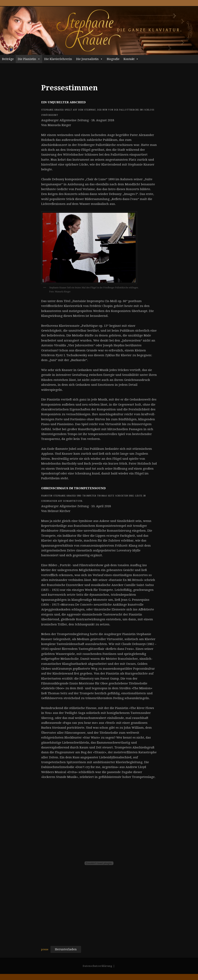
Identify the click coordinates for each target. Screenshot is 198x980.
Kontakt (131, 59)
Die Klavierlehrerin (58, 59)
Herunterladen (66, 949)
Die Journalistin (89, 59)
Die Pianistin (29, 59)
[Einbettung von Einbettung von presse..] (99, 863)
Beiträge (8, 59)
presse (45, 949)
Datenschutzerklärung (97, 966)
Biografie (113, 59)
